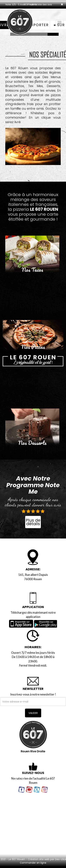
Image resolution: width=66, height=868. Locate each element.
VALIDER (33, 713)
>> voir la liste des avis (39, 4)
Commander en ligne (33, 863)
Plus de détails (33, 522)
